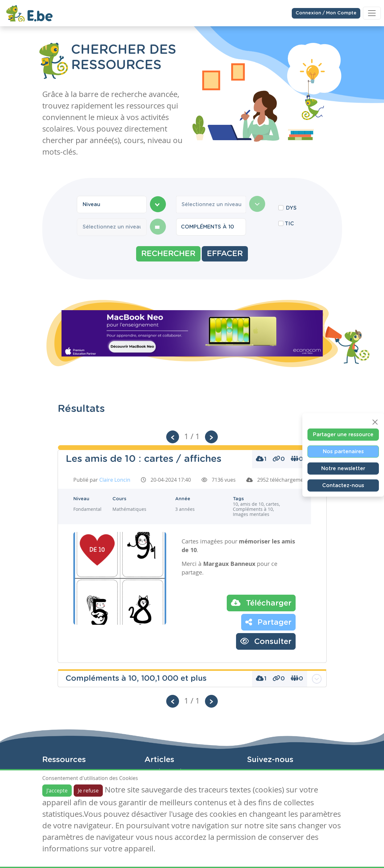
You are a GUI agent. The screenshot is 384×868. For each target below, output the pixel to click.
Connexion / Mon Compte (326, 13)
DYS (291, 208)
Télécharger (261, 603)
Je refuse (88, 791)
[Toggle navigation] (372, 13)
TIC (289, 224)
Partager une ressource (343, 435)
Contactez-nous (343, 486)
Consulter (266, 641)
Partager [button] (268, 622)
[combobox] (112, 205)
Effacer (225, 254)
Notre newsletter (343, 469)
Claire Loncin (115, 480)
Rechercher (168, 254)
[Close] (375, 422)
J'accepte (57, 791)
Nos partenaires (343, 452)
